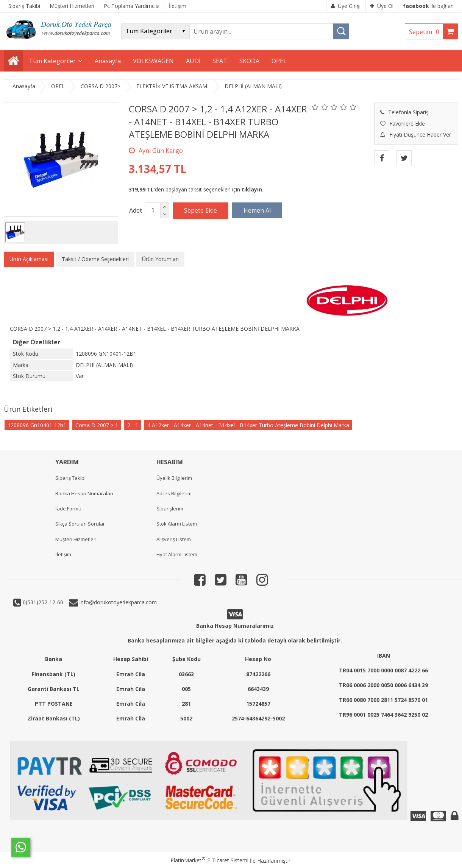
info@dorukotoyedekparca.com (117, 602)
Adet (136, 210)
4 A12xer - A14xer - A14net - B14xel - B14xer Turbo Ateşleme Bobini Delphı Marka (248, 425)
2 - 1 (133, 425)
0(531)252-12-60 (42, 602)
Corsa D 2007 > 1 (97, 425)
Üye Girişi (346, 6)
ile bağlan (428, 6)
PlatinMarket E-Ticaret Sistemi (209, 860)
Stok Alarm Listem (177, 524)
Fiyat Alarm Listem (177, 554)
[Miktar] (153, 210)
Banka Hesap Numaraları (84, 493)
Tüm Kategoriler (52, 61)
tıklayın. (253, 189)
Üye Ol (382, 6)
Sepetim (426, 32)
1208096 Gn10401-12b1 (37, 425)
